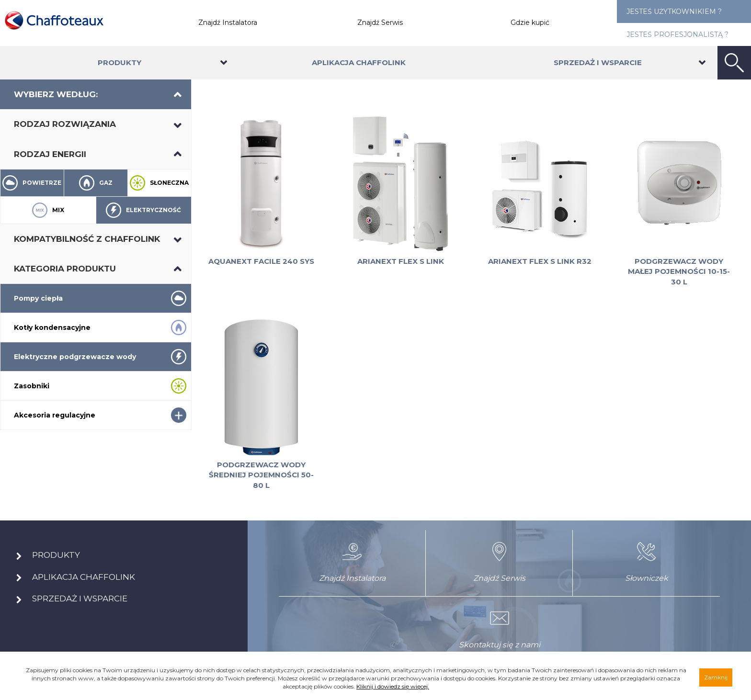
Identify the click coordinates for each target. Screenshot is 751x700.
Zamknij (716, 677)
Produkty (119, 62)
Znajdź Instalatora (228, 23)
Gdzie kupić (530, 23)
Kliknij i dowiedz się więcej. (393, 686)
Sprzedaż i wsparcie (598, 62)
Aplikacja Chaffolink (359, 62)
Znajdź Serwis (380, 23)
